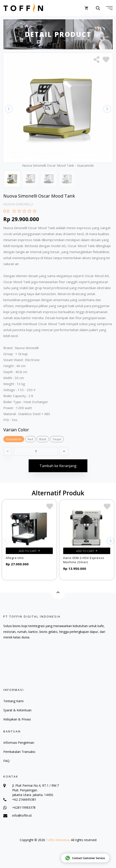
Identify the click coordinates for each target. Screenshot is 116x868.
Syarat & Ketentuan (17, 710)
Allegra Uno (15, 561)
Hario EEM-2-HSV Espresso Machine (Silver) (84, 564)
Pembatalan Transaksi (19, 752)
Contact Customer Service (85, 858)
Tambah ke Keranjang (58, 469)
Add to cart (29, 554)
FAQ (6, 761)
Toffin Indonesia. (58, 840)
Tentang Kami (13, 701)
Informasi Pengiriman (19, 743)
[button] (107, 109)
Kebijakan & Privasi (17, 719)
